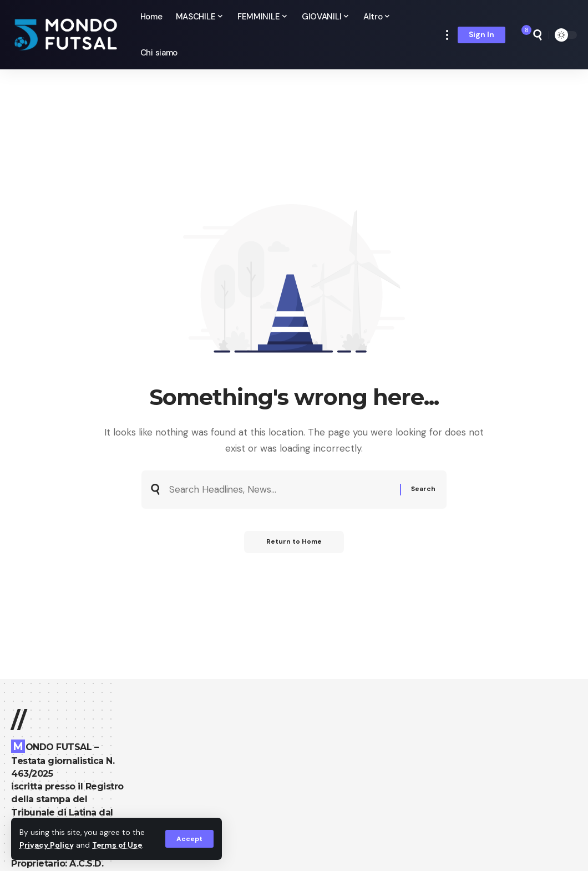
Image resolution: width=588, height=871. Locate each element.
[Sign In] (481, 35)
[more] (447, 35)
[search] (538, 35)
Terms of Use (117, 845)
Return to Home (294, 542)
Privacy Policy (47, 845)
